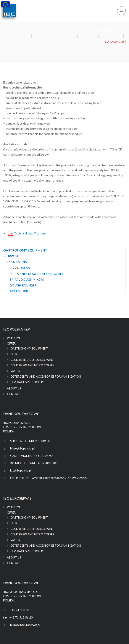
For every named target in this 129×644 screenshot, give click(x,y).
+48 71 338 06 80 (22, 610)
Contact (14, 394)
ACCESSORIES (20, 291)
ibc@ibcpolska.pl (21, 471)
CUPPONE (88, 36)
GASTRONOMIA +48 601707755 (32, 456)
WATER (15, 371)
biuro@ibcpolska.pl (22, 449)
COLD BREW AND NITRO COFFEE (32, 366)
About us (14, 389)
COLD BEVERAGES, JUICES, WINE (32, 360)
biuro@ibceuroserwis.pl (25, 625)
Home (25, 36)
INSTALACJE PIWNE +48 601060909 (34, 463)
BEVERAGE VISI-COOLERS (27, 382)
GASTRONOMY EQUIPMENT (55, 36)
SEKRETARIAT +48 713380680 (30, 441)
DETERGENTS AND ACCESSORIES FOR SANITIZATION (46, 377)
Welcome (14, 338)
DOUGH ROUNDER (23, 285)
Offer (11, 344)
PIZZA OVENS (111, 36)
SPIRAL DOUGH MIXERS (27, 280)
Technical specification (26, 233)
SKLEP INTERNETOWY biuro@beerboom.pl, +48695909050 (49, 478)
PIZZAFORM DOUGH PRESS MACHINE (37, 274)
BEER (14, 354)
